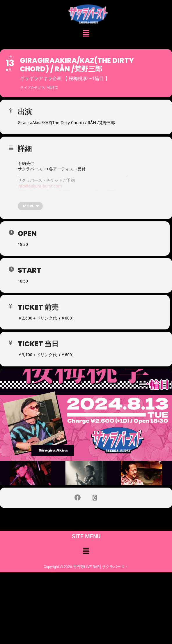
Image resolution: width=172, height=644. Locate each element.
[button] (86, 34)
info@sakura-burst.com (40, 186)
